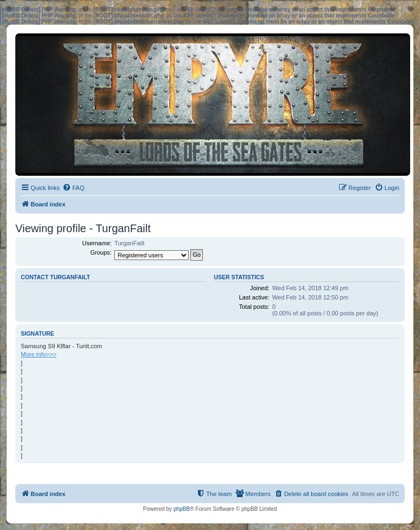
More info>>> (39, 354)
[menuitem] (73, 188)
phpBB (182, 509)
